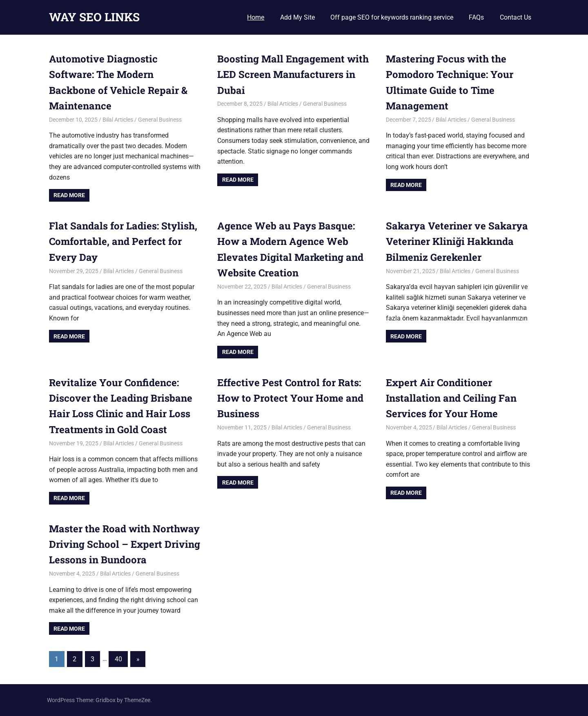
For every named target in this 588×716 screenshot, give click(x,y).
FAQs (476, 17)
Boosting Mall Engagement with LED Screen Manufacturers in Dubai (293, 74)
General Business (160, 120)
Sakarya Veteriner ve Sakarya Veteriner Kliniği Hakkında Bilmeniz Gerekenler (457, 241)
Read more (69, 195)
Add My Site (297, 17)
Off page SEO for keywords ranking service (392, 17)
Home (256, 17)
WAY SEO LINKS (94, 17)
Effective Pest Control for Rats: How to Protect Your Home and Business (290, 398)
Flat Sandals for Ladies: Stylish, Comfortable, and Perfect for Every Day (123, 241)
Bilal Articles (118, 120)
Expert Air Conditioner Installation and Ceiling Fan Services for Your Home (451, 398)
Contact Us (516, 17)
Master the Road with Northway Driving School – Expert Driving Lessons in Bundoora (125, 544)
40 (118, 659)
